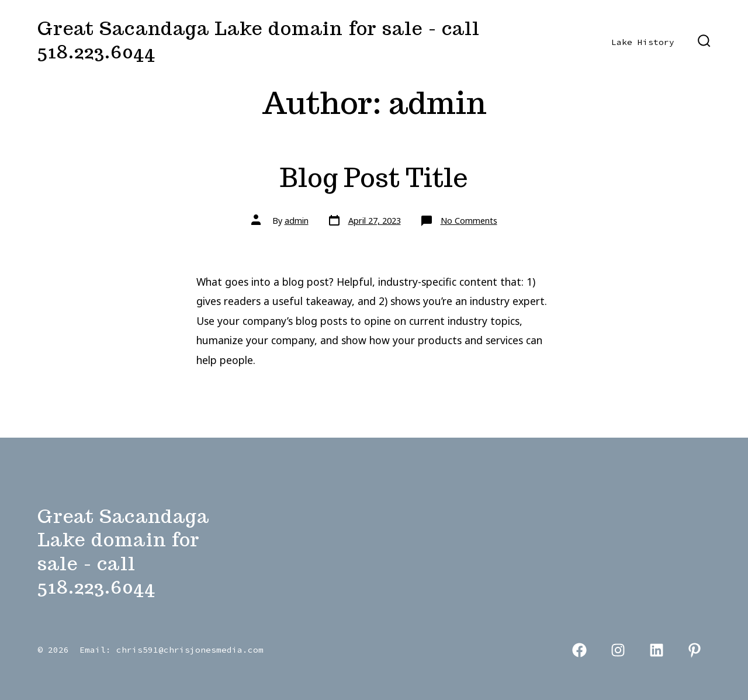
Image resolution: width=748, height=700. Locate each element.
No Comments (469, 221)
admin (297, 221)
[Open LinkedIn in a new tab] (657, 651)
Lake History (643, 42)
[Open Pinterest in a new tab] (695, 651)
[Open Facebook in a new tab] (580, 651)
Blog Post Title (374, 177)
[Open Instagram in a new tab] (618, 651)
